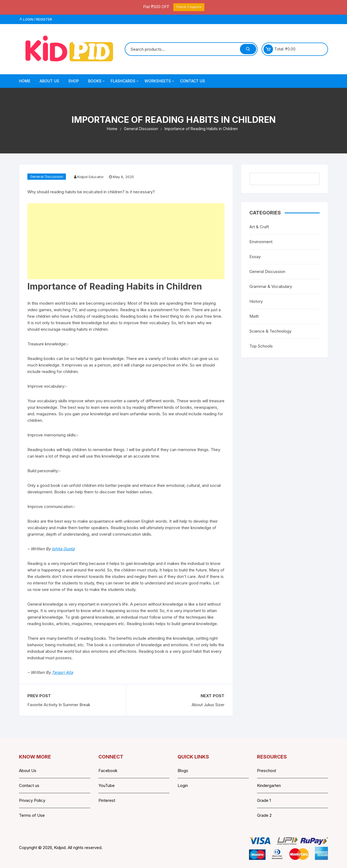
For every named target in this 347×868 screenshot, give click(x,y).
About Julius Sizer (208, 705)
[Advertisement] (126, 241)
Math (254, 316)
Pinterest (107, 800)
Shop (74, 81)
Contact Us (192, 81)
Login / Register (36, 19)
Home (25, 81)
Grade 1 (264, 800)
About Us (49, 81)
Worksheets (160, 81)
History (256, 301)
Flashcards (125, 81)
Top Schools (261, 346)
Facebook (108, 771)
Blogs (183, 771)
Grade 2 (264, 815)
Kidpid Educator (91, 177)
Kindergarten (269, 785)
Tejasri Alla (62, 672)
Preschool (266, 771)
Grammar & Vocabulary (271, 286)
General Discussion (47, 176)
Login (183, 785)
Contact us (29, 785)
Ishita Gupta (63, 549)
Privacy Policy (32, 800)
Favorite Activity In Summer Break (59, 705)
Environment (261, 242)
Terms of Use (32, 815)
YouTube (107, 785)
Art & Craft (259, 227)
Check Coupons (189, 7)
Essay (255, 257)
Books (97, 81)
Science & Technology (270, 331)
